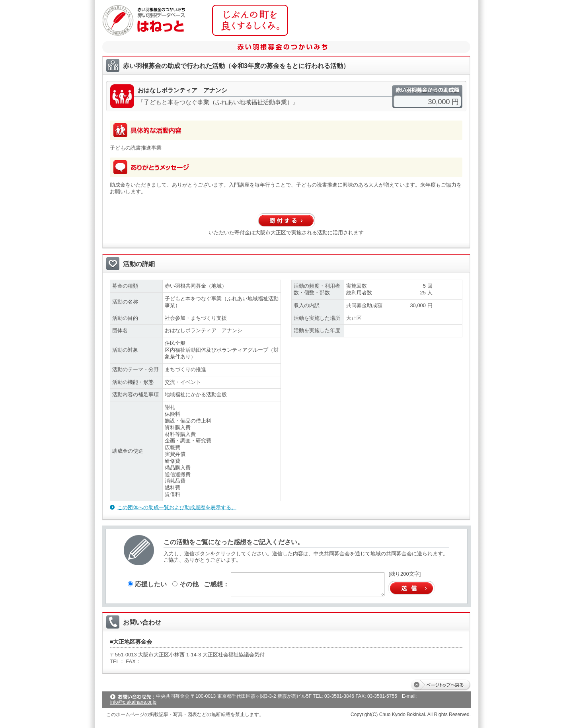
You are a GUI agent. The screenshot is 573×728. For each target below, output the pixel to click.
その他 (185, 584)
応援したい (147, 584)
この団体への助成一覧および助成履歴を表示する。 (177, 507)
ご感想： (216, 584)
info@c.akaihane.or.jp (133, 702)
